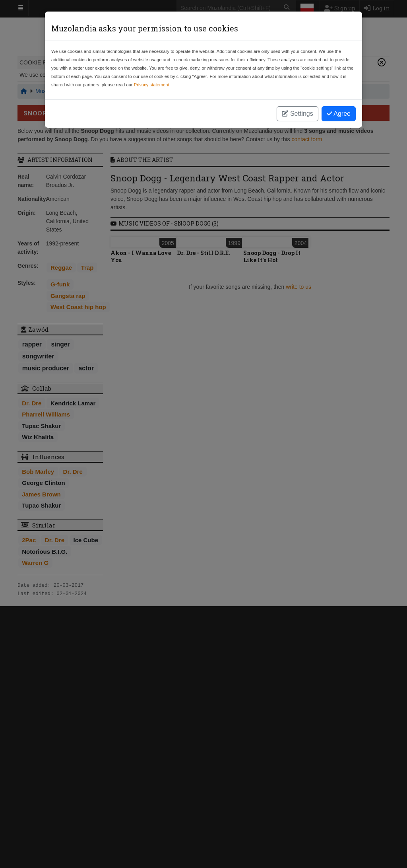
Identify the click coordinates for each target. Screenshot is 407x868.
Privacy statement (152, 85)
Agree (339, 114)
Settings (297, 114)
